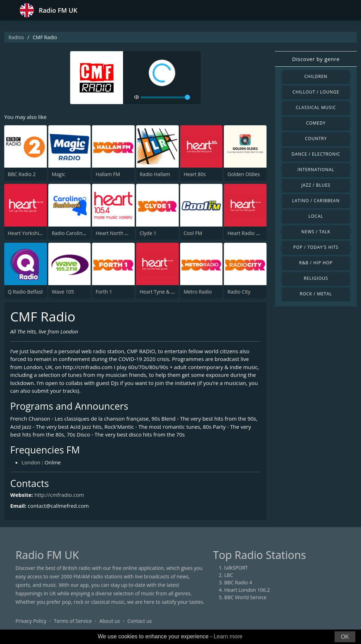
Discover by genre (316, 59)
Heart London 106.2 (247, 590)
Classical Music (316, 107)
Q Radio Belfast (25, 292)
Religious (316, 278)
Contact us (139, 621)
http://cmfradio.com (59, 495)
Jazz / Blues (316, 185)
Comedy (316, 123)
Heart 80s (195, 174)
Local (316, 216)
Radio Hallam (155, 174)
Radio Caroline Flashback (81, 233)
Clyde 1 (148, 233)
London (31, 462)
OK (345, 637)
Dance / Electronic (316, 154)
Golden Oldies (244, 174)
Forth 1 (104, 292)
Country (316, 139)
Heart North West (116, 233)
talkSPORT (236, 568)
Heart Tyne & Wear (161, 292)
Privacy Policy (31, 621)
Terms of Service (73, 621)
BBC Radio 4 (238, 582)
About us (110, 621)
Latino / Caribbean (316, 201)
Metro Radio (198, 292)
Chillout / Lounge (316, 92)
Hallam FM (108, 174)
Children (316, 76)
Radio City (239, 292)
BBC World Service (245, 597)
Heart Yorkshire (26, 233)
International (316, 170)
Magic (59, 174)
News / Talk (316, 232)
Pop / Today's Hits (316, 247)
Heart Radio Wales (249, 233)
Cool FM (193, 233)
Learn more (228, 636)
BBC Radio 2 (22, 174)
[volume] (165, 97)
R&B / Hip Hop (316, 263)
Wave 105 (63, 292)
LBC (229, 575)
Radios (16, 37)
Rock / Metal (316, 294)
